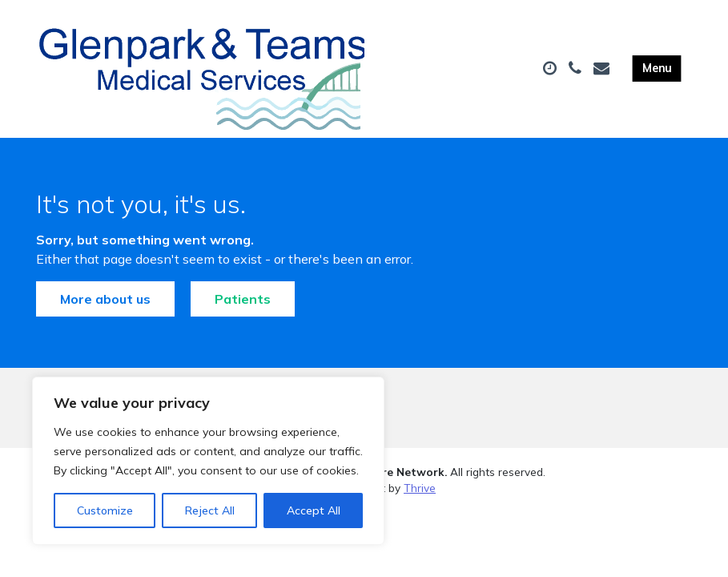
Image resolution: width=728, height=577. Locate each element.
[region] (208, 461)
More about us (105, 299)
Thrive (420, 488)
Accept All (314, 510)
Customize (105, 510)
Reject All (210, 510)
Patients (243, 299)
